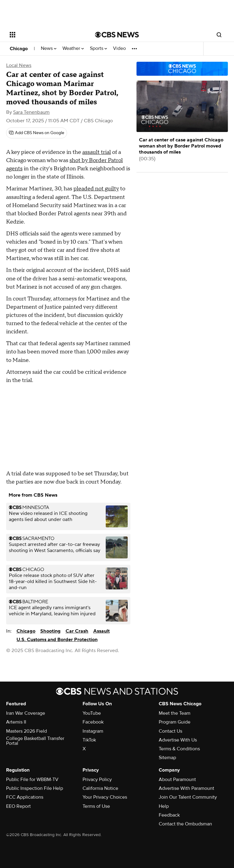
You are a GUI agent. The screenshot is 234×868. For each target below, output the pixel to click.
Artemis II (16, 722)
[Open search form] (219, 35)
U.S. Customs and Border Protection (57, 640)
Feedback (169, 815)
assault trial (97, 152)
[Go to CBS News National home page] (117, 35)
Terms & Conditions (179, 749)
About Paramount (177, 779)
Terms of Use (96, 806)
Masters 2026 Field (27, 731)
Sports (98, 49)
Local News (19, 65)
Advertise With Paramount (186, 788)
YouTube (92, 713)
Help (164, 806)
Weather (73, 49)
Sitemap (167, 758)
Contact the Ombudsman (185, 824)
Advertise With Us (178, 740)
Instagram (93, 731)
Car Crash (77, 631)
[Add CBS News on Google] (37, 133)
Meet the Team (175, 713)
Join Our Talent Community (188, 797)
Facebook (93, 722)
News (49, 49)
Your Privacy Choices (105, 797)
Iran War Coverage (26, 713)
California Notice (100, 788)
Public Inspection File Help (35, 788)
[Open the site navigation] (46, 35)
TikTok (89, 740)
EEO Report (18, 806)
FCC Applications (25, 797)
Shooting (50, 631)
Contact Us (170, 731)
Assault (101, 631)
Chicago (19, 49)
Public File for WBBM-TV (32, 779)
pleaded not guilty (96, 189)
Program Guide (175, 722)
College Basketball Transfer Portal (35, 741)
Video (119, 49)
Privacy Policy (97, 779)
